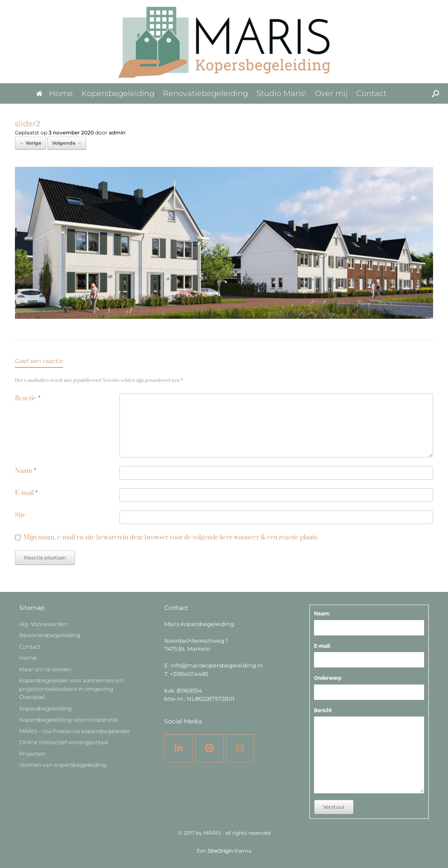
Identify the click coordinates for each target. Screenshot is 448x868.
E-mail (26, 493)
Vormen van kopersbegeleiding (63, 765)
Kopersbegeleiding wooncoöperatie (68, 719)
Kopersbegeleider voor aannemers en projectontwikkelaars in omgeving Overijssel (71, 689)
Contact (371, 93)
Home (55, 93)
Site (20, 515)
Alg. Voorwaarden (44, 624)
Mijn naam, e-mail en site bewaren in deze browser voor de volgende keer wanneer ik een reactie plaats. (171, 537)
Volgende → (67, 143)
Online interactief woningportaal (64, 742)
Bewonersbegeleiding (50, 635)
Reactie (28, 398)
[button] (435, 93)
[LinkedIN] (179, 748)
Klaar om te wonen (45, 669)
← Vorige (31, 143)
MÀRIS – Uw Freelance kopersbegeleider (75, 731)
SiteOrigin (220, 851)
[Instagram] (240, 748)
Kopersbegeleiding (118, 93)
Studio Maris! (281, 93)
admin (117, 133)
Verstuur (334, 807)
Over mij (331, 93)
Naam (26, 471)
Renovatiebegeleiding (205, 93)
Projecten (32, 754)
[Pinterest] (209, 748)
